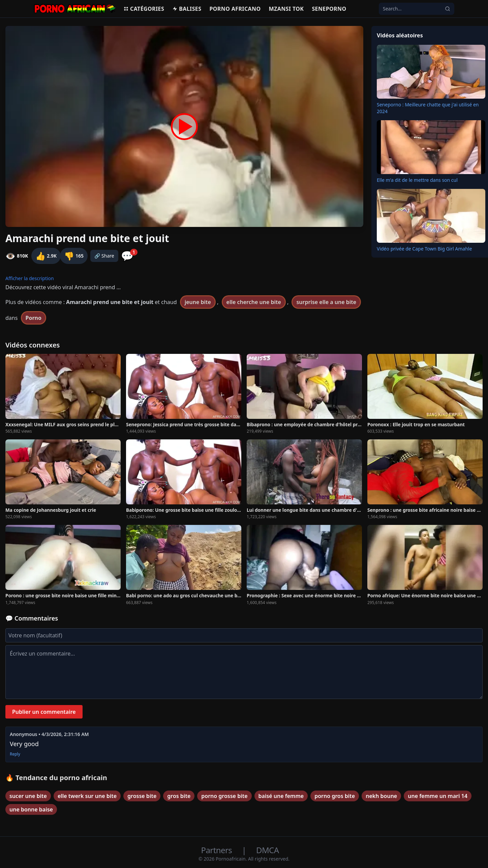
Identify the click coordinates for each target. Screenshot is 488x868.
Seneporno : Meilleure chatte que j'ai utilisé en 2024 (428, 108)
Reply (15, 754)
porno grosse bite (224, 796)
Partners (218, 850)
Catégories (144, 9)
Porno (34, 318)
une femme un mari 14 (438, 796)
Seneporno (329, 9)
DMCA (267, 850)
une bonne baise (31, 809)
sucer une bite (28, 796)
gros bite (179, 796)
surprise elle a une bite (326, 302)
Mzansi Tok (286, 9)
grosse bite (142, 796)
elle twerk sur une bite (87, 796)
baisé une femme (281, 796)
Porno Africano (235, 9)
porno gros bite (335, 796)
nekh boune (381, 796)
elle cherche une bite (254, 302)
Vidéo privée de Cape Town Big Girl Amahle (424, 249)
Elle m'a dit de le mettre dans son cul (417, 180)
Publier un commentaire (44, 712)
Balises (187, 9)
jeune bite (198, 302)
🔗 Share (104, 256)
